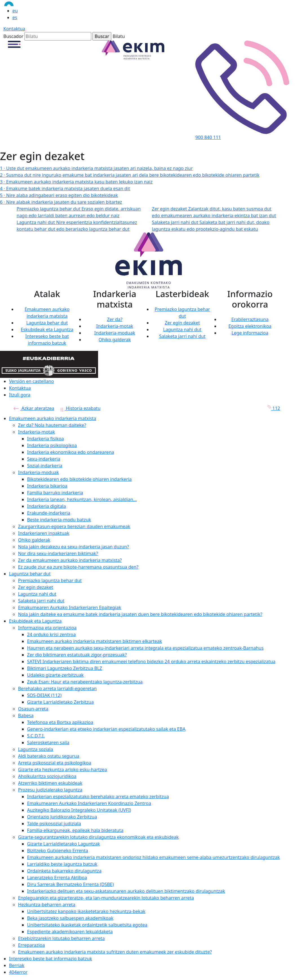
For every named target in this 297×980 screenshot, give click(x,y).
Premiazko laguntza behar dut (50, 580)
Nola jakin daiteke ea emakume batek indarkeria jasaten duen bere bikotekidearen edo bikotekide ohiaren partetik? (140, 614)
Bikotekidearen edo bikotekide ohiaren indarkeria (79, 479)
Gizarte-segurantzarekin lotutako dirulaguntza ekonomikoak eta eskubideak (98, 837)
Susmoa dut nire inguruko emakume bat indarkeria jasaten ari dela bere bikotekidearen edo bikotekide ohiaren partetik (130, 175)
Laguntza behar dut (47, 323)
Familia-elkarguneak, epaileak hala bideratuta (75, 830)
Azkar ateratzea (34, 408)
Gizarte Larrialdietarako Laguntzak (64, 844)
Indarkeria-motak (115, 326)
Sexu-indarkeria (44, 459)
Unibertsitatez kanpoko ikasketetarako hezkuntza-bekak (86, 911)
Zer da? (115, 319)
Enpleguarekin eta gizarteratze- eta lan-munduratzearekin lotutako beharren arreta (106, 898)
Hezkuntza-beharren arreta (47, 905)
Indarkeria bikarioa (47, 486)
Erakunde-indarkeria (49, 513)
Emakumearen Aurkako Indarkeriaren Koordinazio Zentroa (89, 803)
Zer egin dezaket (182, 323)
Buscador (13, 36)
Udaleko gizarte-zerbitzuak (55, 675)
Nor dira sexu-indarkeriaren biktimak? (58, 553)
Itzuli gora (20, 395)
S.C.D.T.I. (36, 736)
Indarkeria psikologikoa (52, 445)
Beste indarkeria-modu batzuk (59, 520)
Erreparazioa (31, 945)
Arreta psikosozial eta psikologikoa (55, 763)
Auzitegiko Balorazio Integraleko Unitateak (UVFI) (79, 810)
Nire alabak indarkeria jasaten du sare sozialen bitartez (61, 202)
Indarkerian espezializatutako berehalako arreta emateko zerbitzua (98, 797)
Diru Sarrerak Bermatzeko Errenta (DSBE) (70, 884)
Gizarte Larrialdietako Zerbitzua (60, 702)
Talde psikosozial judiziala (54, 824)
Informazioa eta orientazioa (47, 628)
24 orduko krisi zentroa (51, 634)
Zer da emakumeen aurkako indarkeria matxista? (70, 560)
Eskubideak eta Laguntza (47, 329)
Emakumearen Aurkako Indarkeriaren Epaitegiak (70, 607)
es (15, 17)
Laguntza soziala (36, 749)
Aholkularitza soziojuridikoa (47, 776)
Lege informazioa (250, 333)
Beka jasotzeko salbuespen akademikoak (70, 918)
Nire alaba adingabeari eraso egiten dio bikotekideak (59, 195)
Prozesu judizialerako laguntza (50, 790)
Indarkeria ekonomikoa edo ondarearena (71, 452)
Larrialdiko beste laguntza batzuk (62, 864)
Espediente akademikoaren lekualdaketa (70, 932)
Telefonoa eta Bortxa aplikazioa (60, 722)
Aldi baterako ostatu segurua (49, 756)
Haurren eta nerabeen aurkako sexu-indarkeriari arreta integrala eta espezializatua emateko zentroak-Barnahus (145, 648)
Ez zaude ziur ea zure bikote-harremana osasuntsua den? (78, 567)
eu (15, 11)
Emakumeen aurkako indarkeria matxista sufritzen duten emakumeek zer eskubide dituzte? (115, 952)
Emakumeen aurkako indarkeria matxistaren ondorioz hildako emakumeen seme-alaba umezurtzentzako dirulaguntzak (153, 857)
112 (272, 408)
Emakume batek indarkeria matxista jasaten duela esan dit (65, 189)
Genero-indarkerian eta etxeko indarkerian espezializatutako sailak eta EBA (106, 729)
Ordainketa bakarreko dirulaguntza (64, 871)
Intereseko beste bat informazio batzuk (51, 959)
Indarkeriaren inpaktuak (44, 533)
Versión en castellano (31, 381)
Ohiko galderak (115, 340)
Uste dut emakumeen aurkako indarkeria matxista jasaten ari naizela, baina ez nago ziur (96, 168)
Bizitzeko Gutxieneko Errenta (58, 851)
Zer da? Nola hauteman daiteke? (52, 425)
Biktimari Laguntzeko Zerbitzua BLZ (65, 668)
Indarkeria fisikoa (46, 439)
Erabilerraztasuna (250, 319)
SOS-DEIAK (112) (44, 695)
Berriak (17, 965)
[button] (14, 44)
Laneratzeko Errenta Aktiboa (57, 878)
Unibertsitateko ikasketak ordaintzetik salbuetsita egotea (87, 925)
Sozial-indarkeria (45, 466)
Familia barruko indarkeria (55, 493)
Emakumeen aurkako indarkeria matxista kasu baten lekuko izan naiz (76, 182)
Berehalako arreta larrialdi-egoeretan (57, 689)
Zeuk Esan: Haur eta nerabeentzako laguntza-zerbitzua (85, 682)
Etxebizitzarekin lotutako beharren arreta (61, 938)
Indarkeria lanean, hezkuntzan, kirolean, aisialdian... (82, 499)
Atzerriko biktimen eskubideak (50, 783)
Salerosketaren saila (48, 743)
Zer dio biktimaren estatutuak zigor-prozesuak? (77, 655)
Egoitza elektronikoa (250, 326)
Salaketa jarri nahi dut (182, 336)
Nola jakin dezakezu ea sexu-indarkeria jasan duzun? (74, 547)
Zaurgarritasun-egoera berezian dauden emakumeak (74, 526)
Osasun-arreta (33, 709)
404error (18, 972)
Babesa (26, 716)
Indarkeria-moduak (115, 333)
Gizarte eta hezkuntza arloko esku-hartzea (63, 770)
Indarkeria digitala (46, 506)
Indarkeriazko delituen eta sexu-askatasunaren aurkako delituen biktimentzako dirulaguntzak (126, 891)
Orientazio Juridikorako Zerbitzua (62, 817)
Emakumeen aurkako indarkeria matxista (53, 418)
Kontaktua (14, 29)
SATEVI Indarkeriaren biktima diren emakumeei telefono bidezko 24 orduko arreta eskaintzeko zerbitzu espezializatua (151, 661)
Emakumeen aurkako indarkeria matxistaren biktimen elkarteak (95, 641)
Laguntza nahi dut (182, 329)
